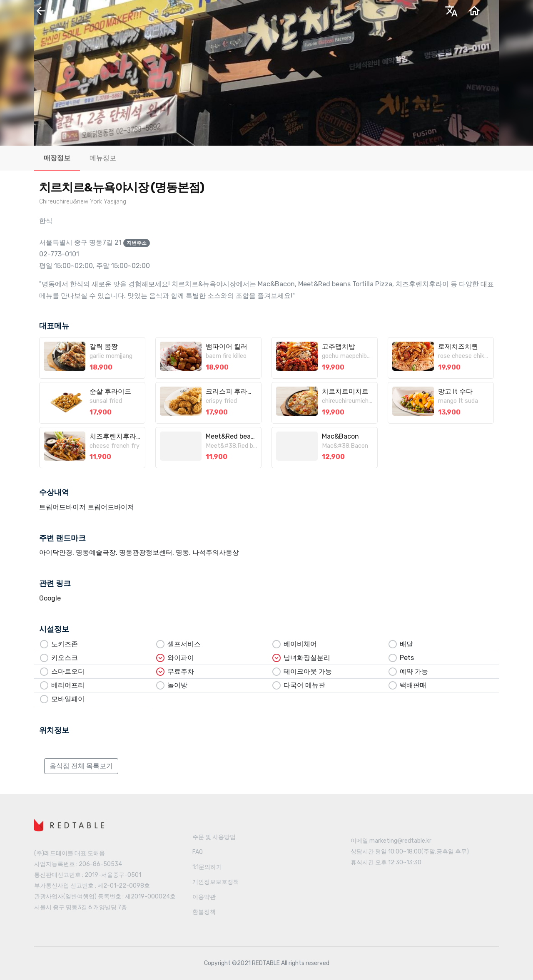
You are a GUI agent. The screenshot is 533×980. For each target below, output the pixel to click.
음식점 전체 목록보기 (81, 766)
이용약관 (204, 897)
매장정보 (57, 158)
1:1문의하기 (207, 867)
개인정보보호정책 (216, 882)
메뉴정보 (103, 158)
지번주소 (137, 243)
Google (50, 598)
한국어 (398, 14)
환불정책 (204, 912)
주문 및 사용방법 (214, 837)
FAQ (198, 852)
